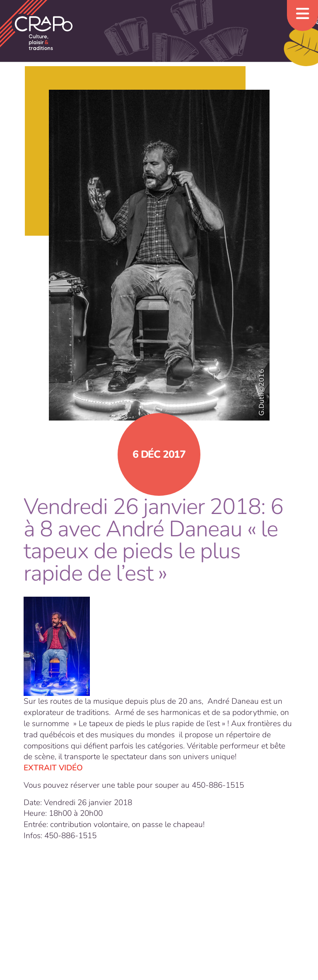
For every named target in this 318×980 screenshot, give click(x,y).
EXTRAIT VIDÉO (53, 768)
